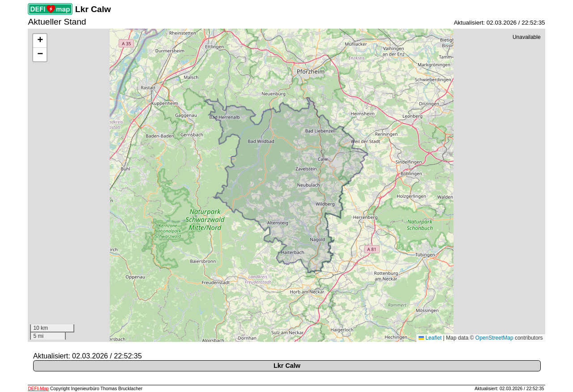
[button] (40, 41)
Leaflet (430, 338)
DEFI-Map (38, 389)
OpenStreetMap (494, 338)
